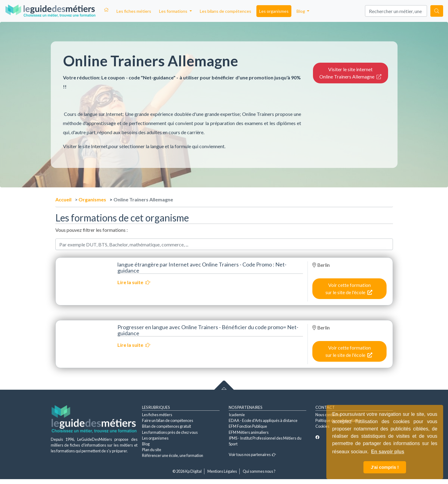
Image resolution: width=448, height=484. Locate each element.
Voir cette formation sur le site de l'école (349, 289)
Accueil (63, 199)
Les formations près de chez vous (170, 432)
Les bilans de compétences (226, 11)
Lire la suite (134, 282)
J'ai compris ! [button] (385, 467)
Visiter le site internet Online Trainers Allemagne (350, 73)
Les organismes (274, 11)
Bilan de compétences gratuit (167, 426)
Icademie (237, 415)
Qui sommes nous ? (259, 471)
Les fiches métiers (134, 11)
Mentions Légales (222, 471)
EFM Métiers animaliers (249, 432)
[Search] (396, 11)
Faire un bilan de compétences (168, 420)
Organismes (92, 199)
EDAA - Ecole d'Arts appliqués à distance (263, 420)
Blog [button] (301, 11)
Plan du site (152, 450)
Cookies (322, 426)
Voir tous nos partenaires (252, 454)
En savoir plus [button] (388, 452)
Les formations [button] (174, 11)
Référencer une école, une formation (173, 455)
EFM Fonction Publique (248, 426)
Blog (146, 444)
